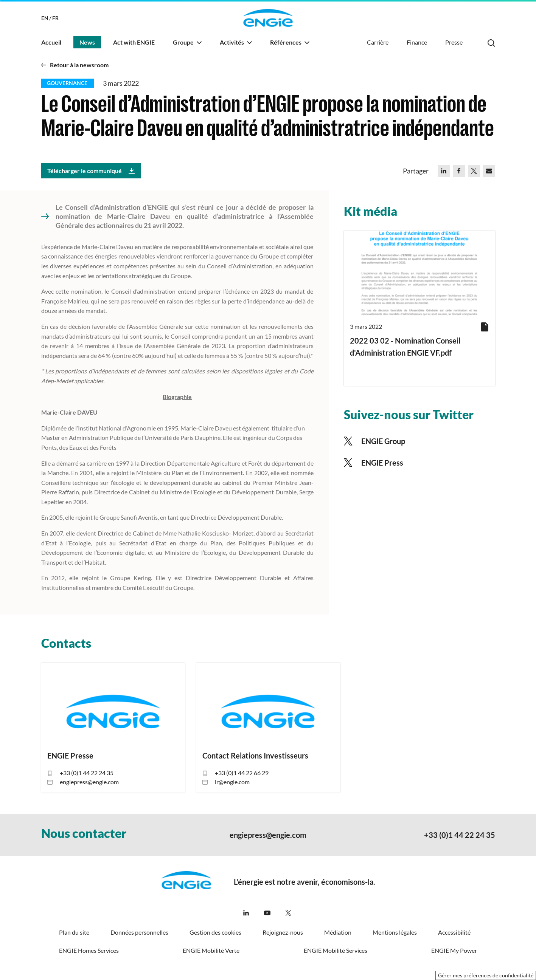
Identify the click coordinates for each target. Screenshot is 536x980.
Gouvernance (67, 83)
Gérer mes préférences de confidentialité (486, 975)
